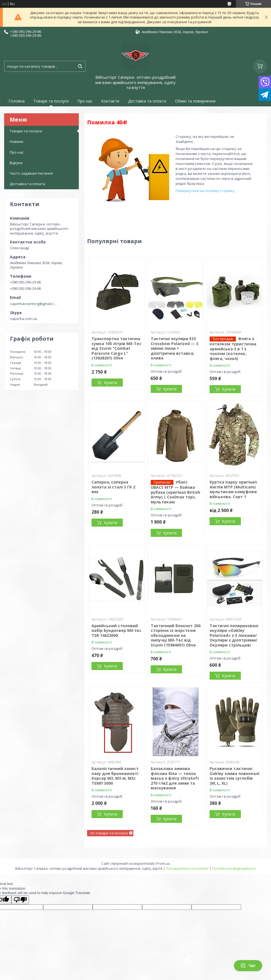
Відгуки (16, 163)
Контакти (110, 101)
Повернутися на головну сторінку (205, 191)
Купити (111, 383)
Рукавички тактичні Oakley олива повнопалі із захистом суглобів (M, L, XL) (234, 776)
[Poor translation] (20, 900)
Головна (17, 101)
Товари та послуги (51, 101)
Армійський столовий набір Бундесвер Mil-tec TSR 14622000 (116, 630)
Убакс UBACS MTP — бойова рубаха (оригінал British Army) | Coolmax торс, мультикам (175, 492)
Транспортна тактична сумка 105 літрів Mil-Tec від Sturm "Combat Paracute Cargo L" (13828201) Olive (116, 348)
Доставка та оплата (147, 101)
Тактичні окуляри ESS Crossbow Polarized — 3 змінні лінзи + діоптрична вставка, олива (174, 348)
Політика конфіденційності (234, 869)
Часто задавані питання (31, 173)
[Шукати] (80, 66)
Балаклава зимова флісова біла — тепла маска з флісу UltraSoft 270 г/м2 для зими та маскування (175, 778)
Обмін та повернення (195, 101)
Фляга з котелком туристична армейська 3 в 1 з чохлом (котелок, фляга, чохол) (233, 349)
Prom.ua (163, 864)
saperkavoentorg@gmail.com (34, 304)
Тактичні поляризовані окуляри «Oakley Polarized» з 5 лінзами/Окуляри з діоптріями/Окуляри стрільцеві (234, 635)
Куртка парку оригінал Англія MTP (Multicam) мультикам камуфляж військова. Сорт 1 (233, 489)
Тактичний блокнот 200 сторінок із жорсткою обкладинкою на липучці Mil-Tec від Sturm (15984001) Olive (176, 635)
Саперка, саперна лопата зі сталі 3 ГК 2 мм (113, 487)
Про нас (85, 101)
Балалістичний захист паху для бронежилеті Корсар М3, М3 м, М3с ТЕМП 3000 (115, 776)
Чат (248, 966)
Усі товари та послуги (109, 833)
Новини (16, 141)
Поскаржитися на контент (187, 869)
